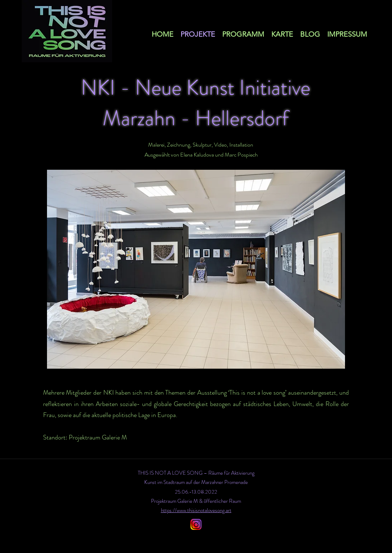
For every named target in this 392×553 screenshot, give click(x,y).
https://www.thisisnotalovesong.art (196, 510)
